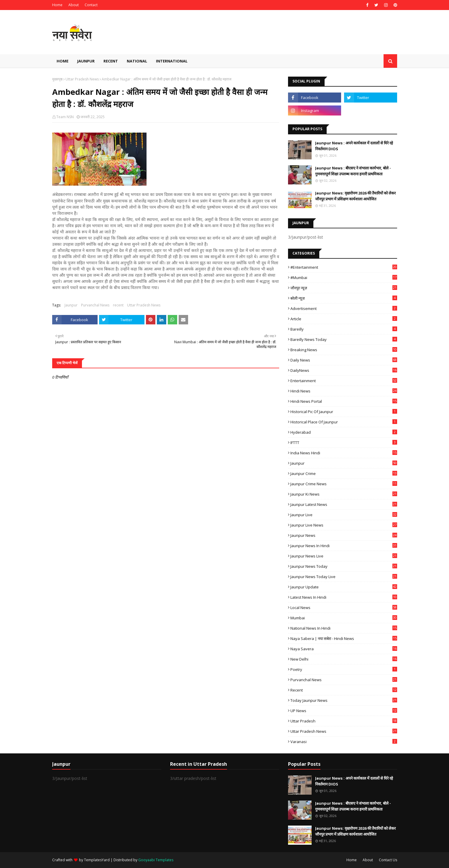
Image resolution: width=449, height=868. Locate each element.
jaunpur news (344, 535)
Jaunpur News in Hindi (344, 546)
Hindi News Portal (344, 401)
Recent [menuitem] (111, 61)
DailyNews (344, 370)
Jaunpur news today (344, 566)
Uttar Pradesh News (82, 79)
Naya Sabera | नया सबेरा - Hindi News (344, 638)
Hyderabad (344, 432)
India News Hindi (344, 453)
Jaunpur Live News (344, 525)
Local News (344, 608)
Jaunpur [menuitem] (86, 61)
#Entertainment (344, 267)
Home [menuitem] (63, 61)
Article (344, 319)
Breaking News (344, 350)
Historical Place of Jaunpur (344, 422)
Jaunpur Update (344, 587)
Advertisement (344, 308)
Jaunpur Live (344, 515)
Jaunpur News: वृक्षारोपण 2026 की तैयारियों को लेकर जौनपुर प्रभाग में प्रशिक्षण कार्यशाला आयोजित (355, 196)
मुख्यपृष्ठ (57, 79)
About (74, 5)
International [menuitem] (172, 61)
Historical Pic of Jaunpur (344, 412)
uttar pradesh (344, 721)
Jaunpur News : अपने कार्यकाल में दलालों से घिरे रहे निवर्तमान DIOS (354, 146)
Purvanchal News (95, 305)
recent (118, 305)
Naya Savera (344, 649)
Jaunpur (71, 305)
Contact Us (388, 860)
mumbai (344, 618)
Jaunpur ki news (344, 494)
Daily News (344, 360)
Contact (91, 5)
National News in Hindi (344, 628)
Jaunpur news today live (344, 577)
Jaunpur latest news (344, 504)
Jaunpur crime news (344, 484)
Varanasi (344, 742)
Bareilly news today (344, 339)
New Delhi (344, 659)
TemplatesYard (97, 860)
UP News (344, 711)
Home (57, 5)
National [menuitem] (137, 61)
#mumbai (344, 278)
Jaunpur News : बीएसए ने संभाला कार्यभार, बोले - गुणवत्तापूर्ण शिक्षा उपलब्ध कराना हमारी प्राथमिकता (353, 171)
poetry (344, 669)
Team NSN (65, 117)
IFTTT (344, 443)
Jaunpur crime (344, 473)
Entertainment (344, 381)
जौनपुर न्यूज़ (344, 288)
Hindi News (344, 391)
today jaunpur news (344, 700)
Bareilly (344, 329)
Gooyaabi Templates (156, 860)
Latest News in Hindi (344, 597)
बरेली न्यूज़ (344, 298)
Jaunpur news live (344, 556)
